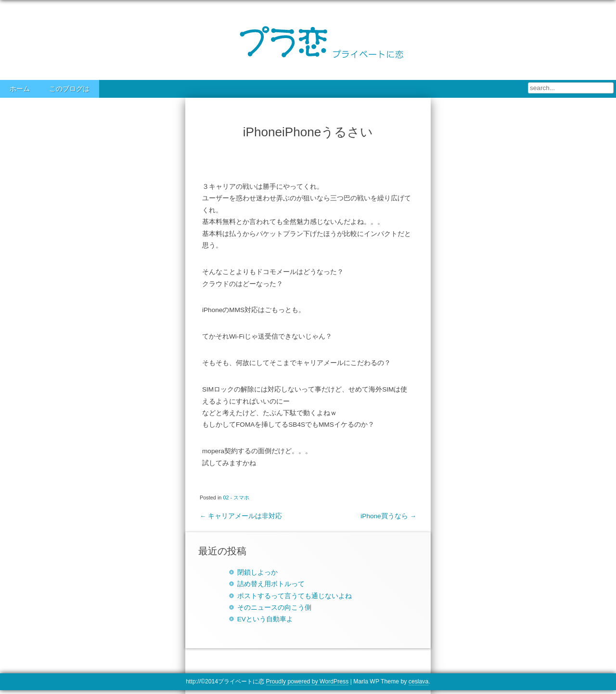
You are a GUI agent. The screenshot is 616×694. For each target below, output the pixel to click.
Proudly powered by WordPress (308, 681)
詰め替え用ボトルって (271, 584)
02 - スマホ (236, 498)
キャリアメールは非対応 (241, 516)
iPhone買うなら (388, 516)
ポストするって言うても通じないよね (295, 596)
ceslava (418, 681)
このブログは (69, 89)
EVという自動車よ (265, 619)
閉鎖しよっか (257, 572)
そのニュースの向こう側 (274, 608)
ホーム (20, 89)
